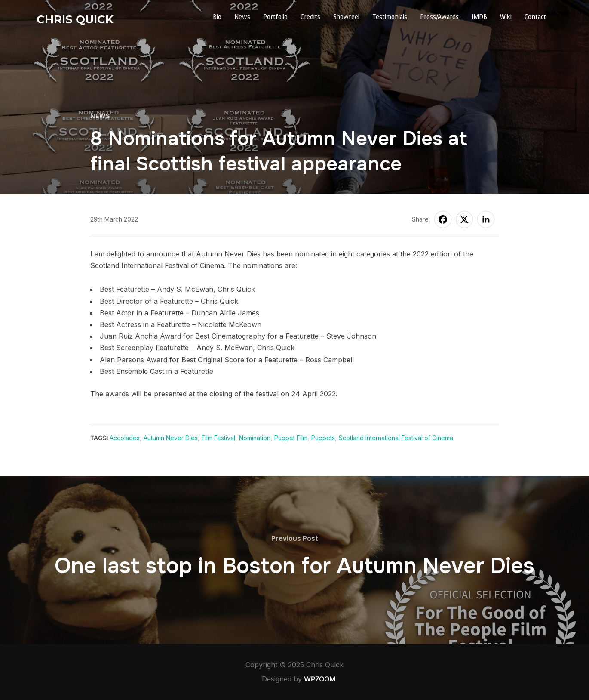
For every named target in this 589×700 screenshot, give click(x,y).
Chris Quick (75, 19)
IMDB (479, 17)
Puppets (323, 438)
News (242, 17)
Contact (535, 17)
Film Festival (218, 438)
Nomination (255, 438)
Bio (217, 17)
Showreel (346, 17)
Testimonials (390, 17)
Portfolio (275, 17)
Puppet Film (291, 438)
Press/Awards (439, 17)
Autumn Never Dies (171, 438)
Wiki (506, 17)
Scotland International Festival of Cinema (396, 438)
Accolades (125, 438)
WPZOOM (320, 679)
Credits (310, 17)
